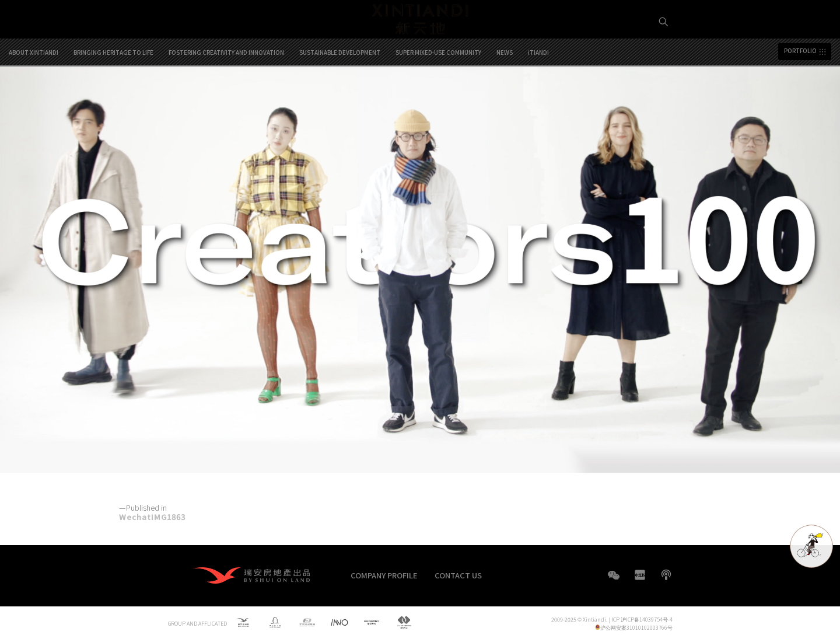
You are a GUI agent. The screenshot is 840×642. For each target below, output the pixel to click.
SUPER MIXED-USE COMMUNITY (438, 95)
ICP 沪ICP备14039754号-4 (642, 620)
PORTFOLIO (800, 93)
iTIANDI (538, 95)
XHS (640, 575)
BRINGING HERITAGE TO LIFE (113, 95)
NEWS (505, 95)
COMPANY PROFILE (384, 575)
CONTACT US (458, 575)
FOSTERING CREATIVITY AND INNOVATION (226, 95)
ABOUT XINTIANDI (34, 95)
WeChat (614, 581)
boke (666, 575)
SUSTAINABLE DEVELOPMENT (340, 95)
